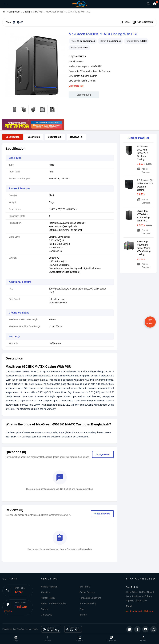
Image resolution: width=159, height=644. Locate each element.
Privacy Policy (48, 598)
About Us (46, 592)
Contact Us (46, 615)
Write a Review (102, 514)
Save (125, 22)
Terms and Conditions (90, 598)
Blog (82, 609)
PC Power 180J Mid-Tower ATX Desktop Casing (143, 153)
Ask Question (103, 454)
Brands (83, 615)
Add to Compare (143, 22)
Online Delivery (87, 592)
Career (44, 609)
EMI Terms (85, 587)
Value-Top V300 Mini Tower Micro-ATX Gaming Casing (144, 248)
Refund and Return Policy (54, 603)
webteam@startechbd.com (139, 611)
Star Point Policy (88, 603)
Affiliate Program (49, 587)
